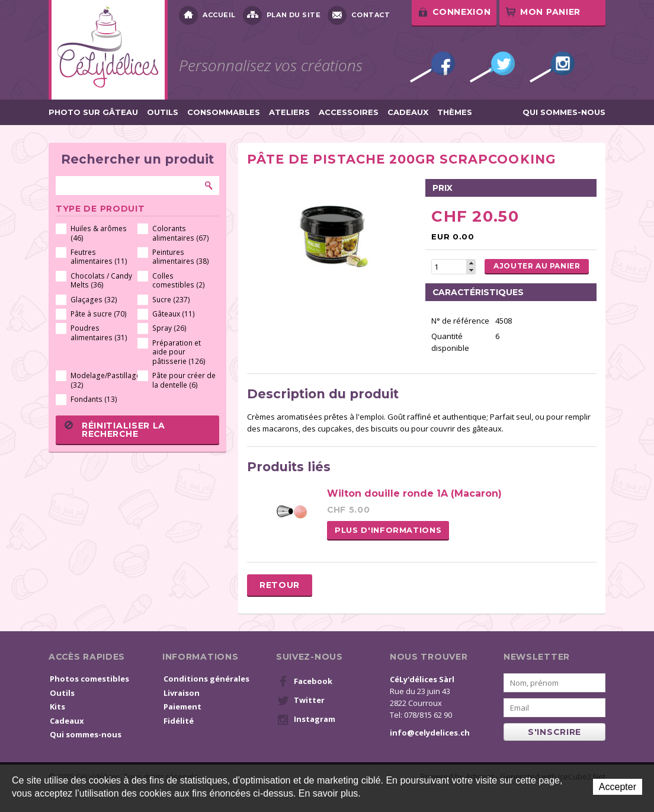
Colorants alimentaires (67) (181, 233)
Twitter (492, 67)
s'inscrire (554, 732)
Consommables (224, 112)
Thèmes (455, 112)
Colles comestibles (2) (179, 281)
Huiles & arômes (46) (99, 233)
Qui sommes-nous (564, 112)
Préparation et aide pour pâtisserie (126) (179, 352)
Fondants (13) (94, 399)
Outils (163, 112)
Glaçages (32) (94, 300)
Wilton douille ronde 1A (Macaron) (414, 493)
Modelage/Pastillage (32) (102, 380)
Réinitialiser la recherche (115, 430)
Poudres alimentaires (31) (99, 333)
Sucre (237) (171, 300)
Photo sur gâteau (93, 112)
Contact (359, 15)
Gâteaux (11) (174, 314)
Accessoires (349, 112)
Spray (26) (169, 328)
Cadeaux (408, 112)
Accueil (207, 15)
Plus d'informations (388, 530)
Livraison (182, 693)
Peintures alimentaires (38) (181, 257)
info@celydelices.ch (430, 733)
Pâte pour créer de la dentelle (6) (184, 380)
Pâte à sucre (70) (99, 314)
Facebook (432, 67)
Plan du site (282, 15)
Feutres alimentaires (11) (99, 257)
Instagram (552, 67)
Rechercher (209, 186)
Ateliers (289, 112)
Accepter (618, 787)
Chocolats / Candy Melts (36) (101, 281)
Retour (280, 585)
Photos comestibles (89, 679)
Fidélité (179, 721)
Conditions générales (206, 679)
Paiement (182, 706)
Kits (57, 706)
